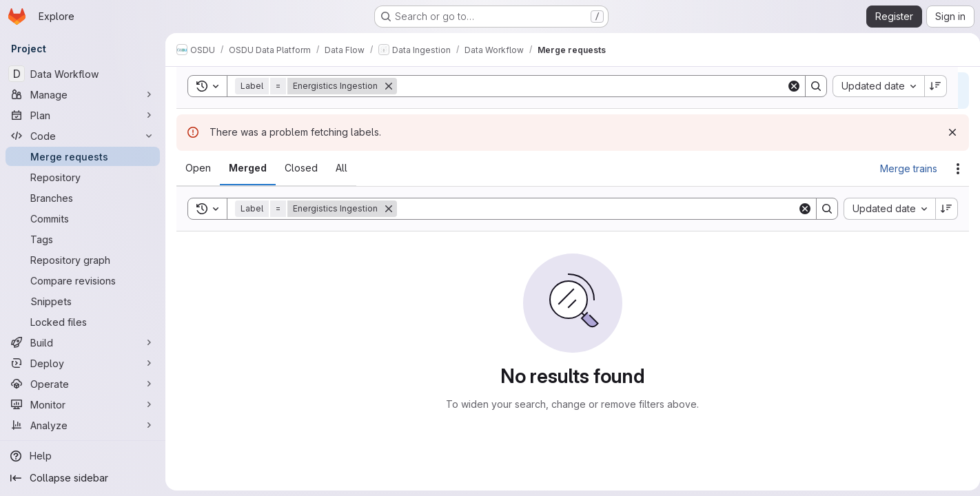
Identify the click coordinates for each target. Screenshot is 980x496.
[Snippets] (83, 301)
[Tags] (83, 239)
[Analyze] (83, 425)
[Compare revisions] (83, 280)
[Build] (83, 342)
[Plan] (83, 115)
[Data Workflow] (83, 74)
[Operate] (83, 384)
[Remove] (389, 209)
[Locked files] (83, 322)
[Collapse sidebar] (83, 478)
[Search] (594, 209)
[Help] (83, 456)
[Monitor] (83, 404)
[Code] (83, 136)
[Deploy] (83, 363)
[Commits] (83, 218)
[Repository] (83, 177)
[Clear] (799, 209)
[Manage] (83, 94)
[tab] (198, 168)
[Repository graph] (83, 260)
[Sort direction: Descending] (941, 209)
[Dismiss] (947, 132)
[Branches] (83, 198)
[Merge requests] (83, 156)
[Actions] (952, 169)
